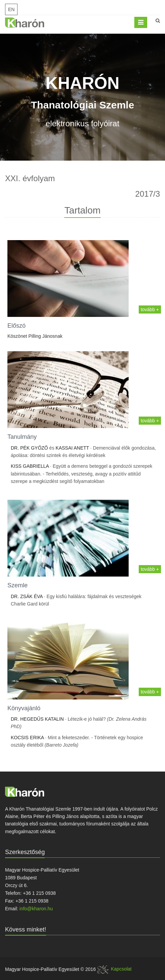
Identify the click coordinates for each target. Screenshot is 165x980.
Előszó (16, 326)
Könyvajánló (24, 708)
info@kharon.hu (36, 909)
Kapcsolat (121, 969)
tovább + (150, 309)
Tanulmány (22, 437)
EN (11, 9)
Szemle (18, 585)
